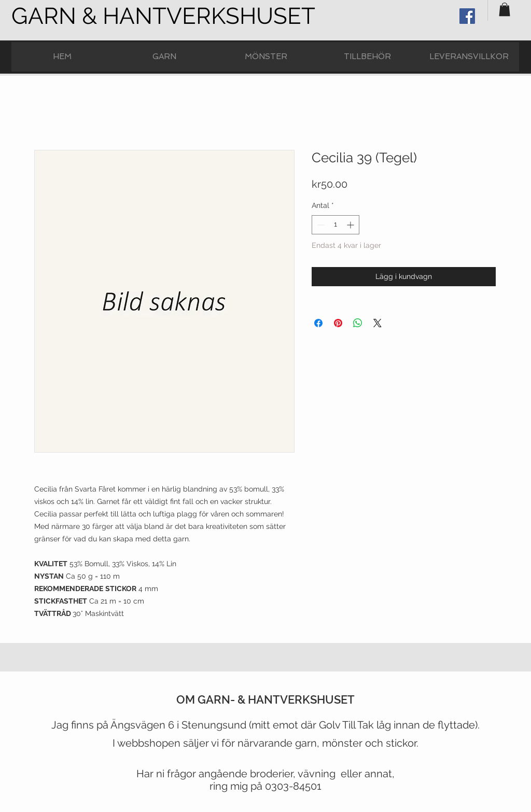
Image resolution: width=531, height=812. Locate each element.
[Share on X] (378, 323)
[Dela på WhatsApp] (358, 323)
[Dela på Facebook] (318, 323)
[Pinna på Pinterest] (338, 323)
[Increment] (351, 225)
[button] (505, 9)
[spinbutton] (336, 225)
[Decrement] (320, 225)
